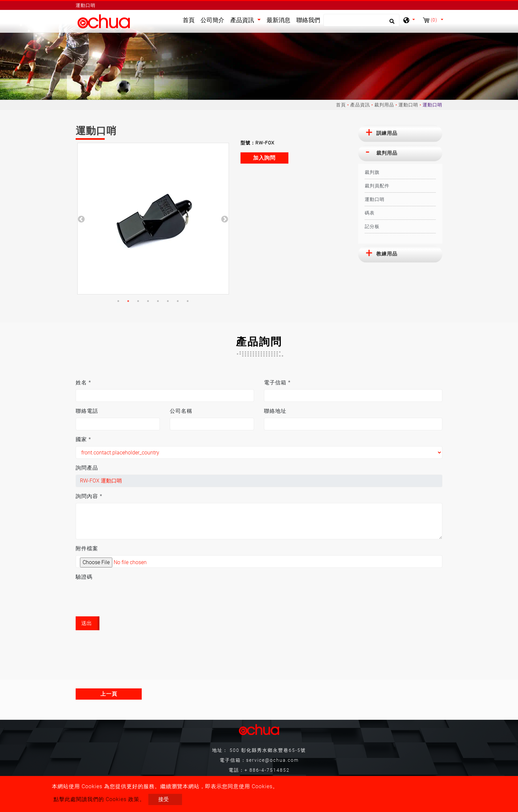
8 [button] (188, 301)
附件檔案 (87, 548)
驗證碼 (84, 577)
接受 (164, 799)
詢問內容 (89, 496)
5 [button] (158, 301)
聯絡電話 (87, 411)
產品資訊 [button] (243, 20)
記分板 (372, 226)
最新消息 (278, 20)
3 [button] (138, 301)
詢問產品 (87, 468)
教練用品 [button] (387, 254)
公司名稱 (181, 411)
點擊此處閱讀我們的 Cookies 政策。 (99, 799)
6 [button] (168, 301)
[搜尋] (361, 20)
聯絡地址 (275, 411)
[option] (153, 219)
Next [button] (224, 219)
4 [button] (148, 301)
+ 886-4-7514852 (267, 770)
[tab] (400, 134)
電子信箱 (277, 383)
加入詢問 (264, 158)
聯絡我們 (308, 20)
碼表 (370, 213)
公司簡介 (212, 20)
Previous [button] (81, 219)
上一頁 (109, 694)
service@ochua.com (272, 760)
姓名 (83, 383)
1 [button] (118, 301)
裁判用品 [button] (387, 153)
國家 (83, 439)
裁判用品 (384, 105)
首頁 (190, 19)
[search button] (391, 23)
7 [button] (178, 301)
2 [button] (128, 301)
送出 (87, 623)
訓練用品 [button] (387, 133)
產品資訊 (360, 105)
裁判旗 (372, 172)
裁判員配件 (377, 186)
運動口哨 (408, 105)
